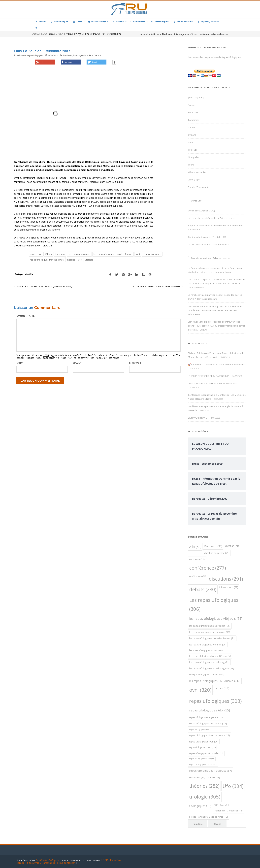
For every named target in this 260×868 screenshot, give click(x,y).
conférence (36, 254)
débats (48, 254)
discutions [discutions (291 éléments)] (226, 579)
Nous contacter (66, 863)
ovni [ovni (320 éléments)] (200, 690)
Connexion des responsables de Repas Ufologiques (214, 57)
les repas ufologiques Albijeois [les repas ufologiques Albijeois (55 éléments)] (216, 618)
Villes (78, 22)
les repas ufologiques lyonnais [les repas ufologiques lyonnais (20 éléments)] (208, 645)
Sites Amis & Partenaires (41, 863)
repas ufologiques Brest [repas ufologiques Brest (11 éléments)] (201, 729)
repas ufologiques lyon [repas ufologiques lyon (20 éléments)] (204, 742)
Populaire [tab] (198, 824)
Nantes (192, 127)
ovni (138, 254)
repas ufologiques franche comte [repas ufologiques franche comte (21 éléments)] (210, 735)
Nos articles (138, 22)
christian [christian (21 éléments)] (232, 546)
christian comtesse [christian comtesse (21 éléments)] (217, 553)
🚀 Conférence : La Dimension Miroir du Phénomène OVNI (217, 365)
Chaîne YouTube (183, 22)
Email (77, 363)
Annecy (192, 105)
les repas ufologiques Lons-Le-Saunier (113, 254)
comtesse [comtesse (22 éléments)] (197, 559)
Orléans (192, 135)
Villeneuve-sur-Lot (197, 172)
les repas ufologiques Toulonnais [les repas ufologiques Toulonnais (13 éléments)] (207, 674)
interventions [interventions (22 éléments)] (229, 587)
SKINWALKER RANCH (198, 418)
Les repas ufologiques (79, 254)
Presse (118, 22)
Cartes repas (60, 22)
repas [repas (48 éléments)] (222, 688)
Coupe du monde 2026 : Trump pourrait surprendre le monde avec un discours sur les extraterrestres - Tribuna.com (215, 310)
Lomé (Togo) (194, 180)
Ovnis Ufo (196, 201)
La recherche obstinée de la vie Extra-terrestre (211, 218)
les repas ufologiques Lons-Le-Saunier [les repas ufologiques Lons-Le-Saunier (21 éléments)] (212, 638)
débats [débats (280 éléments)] (203, 589)
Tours (191, 165)
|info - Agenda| (80, 55)
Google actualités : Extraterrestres (211, 258)
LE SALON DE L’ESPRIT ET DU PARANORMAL (209, 376)
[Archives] (68, 55)
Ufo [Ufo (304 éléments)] (233, 786)
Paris (191, 142)
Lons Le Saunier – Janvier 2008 (158, 287)
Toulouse (193, 150)
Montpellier (194, 157)
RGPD (104, 860)
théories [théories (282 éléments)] (204, 786)
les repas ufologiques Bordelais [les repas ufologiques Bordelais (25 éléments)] (210, 626)
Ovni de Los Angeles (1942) (201, 211)
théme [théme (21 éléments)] (214, 777)
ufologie (89, 260)
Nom (19, 363)
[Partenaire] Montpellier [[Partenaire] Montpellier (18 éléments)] (228, 811)
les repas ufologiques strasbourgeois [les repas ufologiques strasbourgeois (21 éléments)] (212, 668)
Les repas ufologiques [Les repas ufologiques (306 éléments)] (214, 604)
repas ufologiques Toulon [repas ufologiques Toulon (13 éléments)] (203, 764)
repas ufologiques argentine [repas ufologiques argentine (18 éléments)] (206, 717)
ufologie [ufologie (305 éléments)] (205, 797)
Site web (135, 363)
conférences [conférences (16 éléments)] (197, 576)
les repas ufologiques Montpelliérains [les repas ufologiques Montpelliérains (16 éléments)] (210, 656)
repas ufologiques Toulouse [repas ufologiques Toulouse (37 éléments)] (211, 771)
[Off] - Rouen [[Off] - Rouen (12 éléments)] (222, 805)
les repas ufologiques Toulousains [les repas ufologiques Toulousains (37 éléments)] (215, 681)
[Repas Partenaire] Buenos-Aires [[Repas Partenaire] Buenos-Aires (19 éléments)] (209, 817)
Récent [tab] (217, 824)
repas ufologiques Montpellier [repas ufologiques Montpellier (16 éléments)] (206, 753)
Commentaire (26, 316)
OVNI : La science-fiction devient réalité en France (213, 383)
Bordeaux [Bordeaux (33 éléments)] (213, 546)
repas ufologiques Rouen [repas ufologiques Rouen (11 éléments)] (202, 759)
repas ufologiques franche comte (47, 260)
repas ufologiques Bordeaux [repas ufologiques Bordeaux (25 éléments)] (208, 723)
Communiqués (160, 22)
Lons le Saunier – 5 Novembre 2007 (43, 287)
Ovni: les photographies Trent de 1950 (207, 237)
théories (71, 260)
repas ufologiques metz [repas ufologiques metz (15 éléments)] (202, 747)
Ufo (80, 260)
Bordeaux (193, 112)
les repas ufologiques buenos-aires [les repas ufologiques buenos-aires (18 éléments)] (210, 632)
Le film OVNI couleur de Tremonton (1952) (209, 244)
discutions (60, 254)
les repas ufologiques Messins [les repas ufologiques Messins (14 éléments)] (206, 650)
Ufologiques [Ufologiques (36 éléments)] (200, 806)
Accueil (41, 22)
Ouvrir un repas (98, 22)
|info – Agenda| (196, 98)
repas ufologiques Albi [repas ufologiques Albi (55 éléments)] (210, 710)
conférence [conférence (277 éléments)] (208, 568)
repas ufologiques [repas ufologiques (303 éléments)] (215, 701)
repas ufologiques (152, 254)
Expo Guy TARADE (209, 22)
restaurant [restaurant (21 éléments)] (197, 777)
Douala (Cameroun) (198, 187)
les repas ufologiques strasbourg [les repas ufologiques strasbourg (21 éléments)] (209, 662)
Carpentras (194, 120)
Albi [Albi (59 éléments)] (195, 547)
